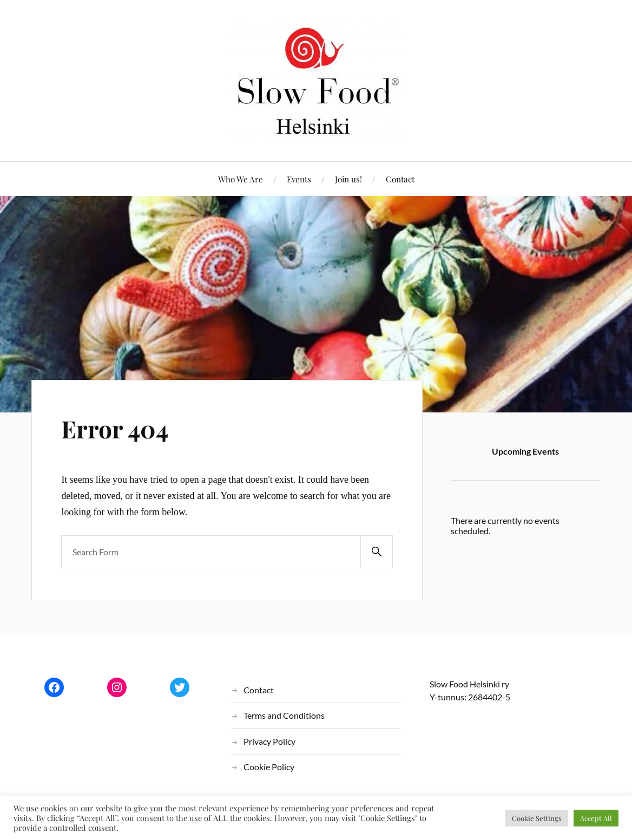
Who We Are (241, 179)
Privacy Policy (269, 741)
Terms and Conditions (284, 715)
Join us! (348, 179)
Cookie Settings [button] (537, 818)
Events (299, 179)
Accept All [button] (596, 818)
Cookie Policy (269, 767)
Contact (400, 179)
